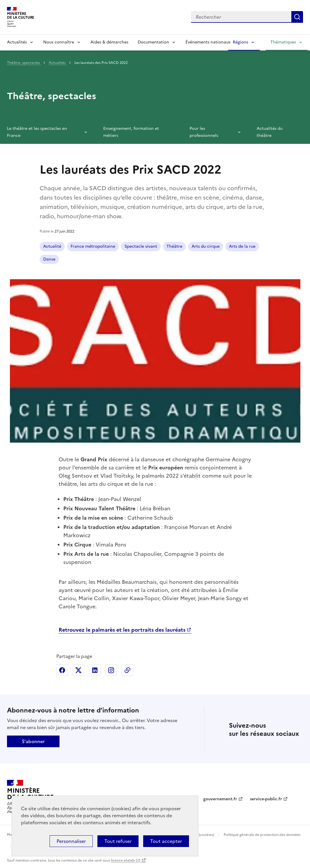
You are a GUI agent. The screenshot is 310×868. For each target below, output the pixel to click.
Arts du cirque (206, 246)
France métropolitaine (93, 246)
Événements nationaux (208, 42)
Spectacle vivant (141, 246)
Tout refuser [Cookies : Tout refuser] (118, 841)
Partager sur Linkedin (95, 670)
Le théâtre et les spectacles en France (37, 132)
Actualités (17, 42)
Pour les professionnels (204, 132)
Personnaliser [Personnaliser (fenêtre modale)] (71, 841)
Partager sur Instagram (111, 670)
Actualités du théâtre (270, 132)
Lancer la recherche (297, 17)
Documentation (153, 42)
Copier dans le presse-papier (127, 670)
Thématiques (283, 42)
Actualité (52, 246)
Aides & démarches (109, 42)
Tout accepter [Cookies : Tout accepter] (166, 841)
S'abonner (33, 741)
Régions (240, 42)
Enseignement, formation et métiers (131, 132)
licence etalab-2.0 (126, 860)
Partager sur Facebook (62, 670)
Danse (49, 259)
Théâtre (174, 246)
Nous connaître (59, 42)
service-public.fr (266, 799)
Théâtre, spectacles (24, 63)
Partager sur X (78, 670)
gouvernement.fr (220, 799)
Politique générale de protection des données (262, 835)
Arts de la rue (242, 246)
